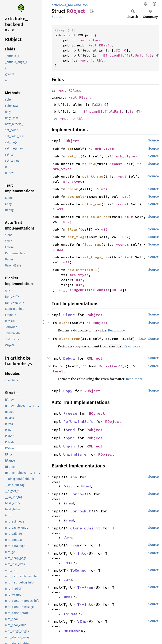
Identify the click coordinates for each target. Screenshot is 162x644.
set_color (77, 197)
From (75, 545)
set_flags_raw (96, 257)
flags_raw (92, 244)
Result (59, 371)
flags (73, 229)
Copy (68, 391)
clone (64, 323)
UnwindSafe (75, 454)
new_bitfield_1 (82, 270)
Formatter (109, 366)
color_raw (92, 204)
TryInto (85, 604)
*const (117, 164)
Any (74, 477)
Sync (70, 438)
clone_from (70, 339)
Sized (86, 486)
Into (82, 553)
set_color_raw (96, 217)
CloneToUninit (85, 528)
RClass (95, 40)
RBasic (105, 45)
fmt (62, 366)
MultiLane (71, 631)
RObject (71, 141)
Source (57, 17)
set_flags (77, 237)
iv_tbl (97, 60)
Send (70, 430)
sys (85, 5)
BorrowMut (81, 511)
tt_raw (89, 164)
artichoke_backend (66, 5)
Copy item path (92, 11)
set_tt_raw (93, 176)
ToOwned (78, 570)
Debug (69, 358)
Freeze (70, 413)
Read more (116, 330)
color (73, 189)
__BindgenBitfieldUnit (121, 55)
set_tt (74, 156)
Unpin (69, 446)
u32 (117, 50)
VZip (82, 621)
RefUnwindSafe (78, 422)
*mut (83, 40)
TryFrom (85, 587)
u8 (150, 55)
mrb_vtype (104, 149)
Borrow (77, 494)
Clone (69, 315)
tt (70, 149)
